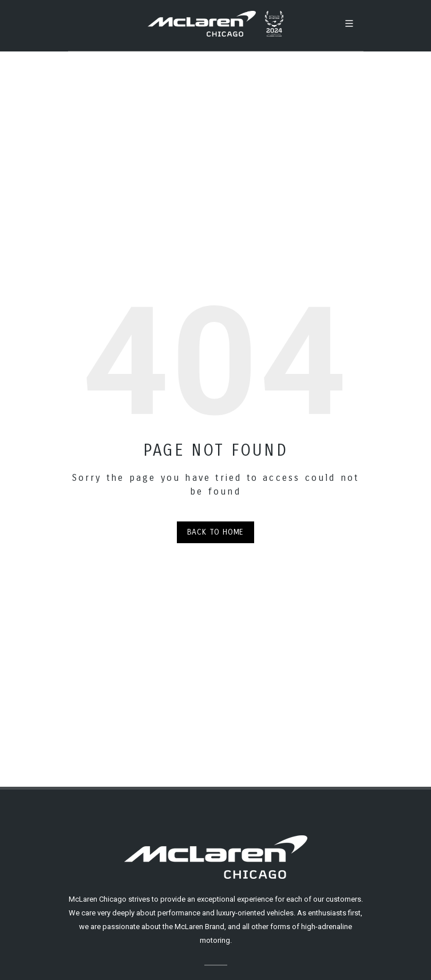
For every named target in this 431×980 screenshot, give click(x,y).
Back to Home (216, 532)
